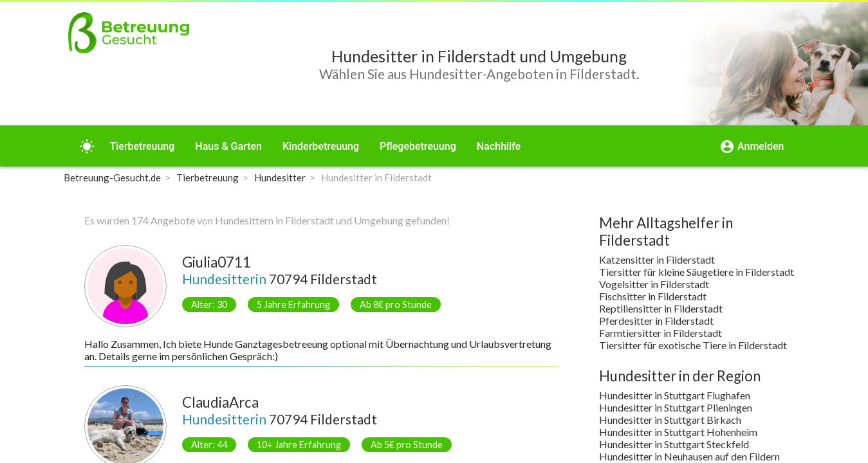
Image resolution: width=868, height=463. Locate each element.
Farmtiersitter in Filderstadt (660, 333)
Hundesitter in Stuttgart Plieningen (676, 407)
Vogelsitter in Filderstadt (654, 284)
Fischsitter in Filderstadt (653, 296)
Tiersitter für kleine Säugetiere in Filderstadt (697, 272)
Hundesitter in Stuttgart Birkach (670, 420)
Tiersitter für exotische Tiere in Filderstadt (693, 345)
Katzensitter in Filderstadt (657, 259)
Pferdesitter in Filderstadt (656, 321)
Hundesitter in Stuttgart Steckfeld (674, 444)
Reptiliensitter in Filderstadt (661, 308)
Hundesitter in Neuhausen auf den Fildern (689, 456)
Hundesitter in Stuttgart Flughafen (675, 395)
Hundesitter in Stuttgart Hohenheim (678, 432)
